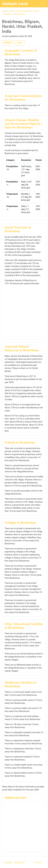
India (13, 11)
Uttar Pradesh (24, 11)
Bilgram (9, 14)
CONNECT (8, 43)
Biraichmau (20, 14)
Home (5, 11)
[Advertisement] (24, 312)
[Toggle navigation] (42, 4)
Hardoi (36, 11)
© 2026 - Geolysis (14, 862)
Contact (38, 862)
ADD (19, 43)
